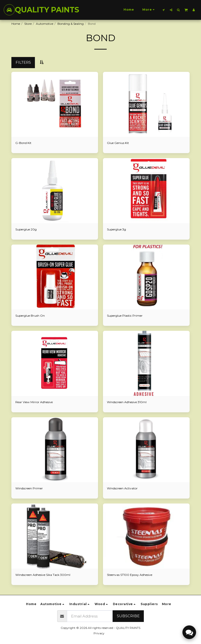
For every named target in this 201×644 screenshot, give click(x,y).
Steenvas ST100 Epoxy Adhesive (130, 575)
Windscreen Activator (122, 488)
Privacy (99, 633)
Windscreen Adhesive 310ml (127, 402)
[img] (55, 104)
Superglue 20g (26, 229)
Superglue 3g (116, 229)
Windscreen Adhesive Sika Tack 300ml (43, 575)
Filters (23, 62)
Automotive (45, 24)
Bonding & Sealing (71, 24)
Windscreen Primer (29, 488)
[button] (164, 10)
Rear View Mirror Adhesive (34, 402)
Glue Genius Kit (118, 143)
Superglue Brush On (30, 316)
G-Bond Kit (23, 143)
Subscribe (128, 616)
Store (28, 24)
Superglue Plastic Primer (125, 316)
